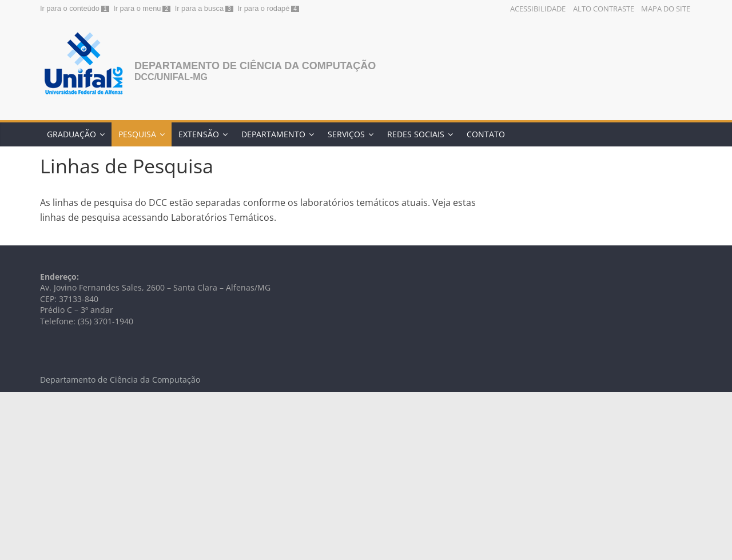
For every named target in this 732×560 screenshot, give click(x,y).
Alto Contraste (604, 9)
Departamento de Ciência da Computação (255, 66)
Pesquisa (137, 134)
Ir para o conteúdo (70, 8)
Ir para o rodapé (263, 8)
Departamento (273, 134)
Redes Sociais (416, 134)
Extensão (199, 134)
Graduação (71, 134)
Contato (486, 134)
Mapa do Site (666, 9)
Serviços (346, 134)
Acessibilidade (538, 9)
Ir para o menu (137, 8)
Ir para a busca (199, 8)
